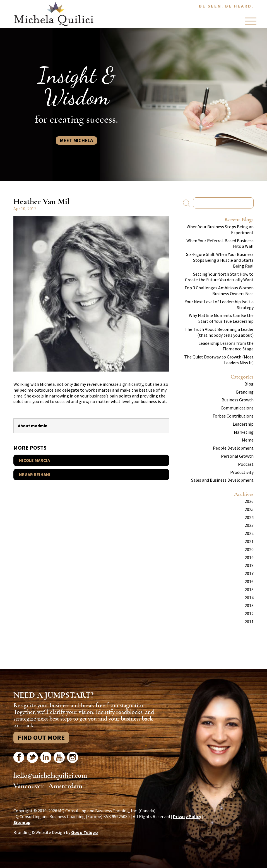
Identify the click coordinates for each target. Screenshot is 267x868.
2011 (249, 622)
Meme (248, 440)
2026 (249, 501)
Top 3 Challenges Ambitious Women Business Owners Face (219, 291)
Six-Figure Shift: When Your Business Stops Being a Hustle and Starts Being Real (220, 260)
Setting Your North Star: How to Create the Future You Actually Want (219, 277)
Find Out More (41, 737)
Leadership (243, 424)
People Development (233, 448)
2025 (249, 509)
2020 (249, 549)
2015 (249, 590)
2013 (249, 605)
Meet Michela (76, 140)
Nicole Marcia (34, 460)
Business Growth (238, 400)
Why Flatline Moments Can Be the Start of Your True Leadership (221, 318)
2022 (249, 533)
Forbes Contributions (233, 416)
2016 (249, 581)
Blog (249, 384)
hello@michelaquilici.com (50, 775)
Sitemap (22, 822)
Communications (237, 408)
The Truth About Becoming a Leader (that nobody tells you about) (219, 332)
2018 (249, 565)
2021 (249, 541)
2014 (249, 598)
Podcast (246, 464)
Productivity (242, 472)
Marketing (244, 432)
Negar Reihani (35, 474)
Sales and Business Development (222, 480)
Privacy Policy (187, 816)
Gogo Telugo (85, 832)
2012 (249, 614)
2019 (249, 557)
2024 (249, 517)
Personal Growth (237, 456)
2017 (249, 573)
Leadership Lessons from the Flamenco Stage (226, 346)
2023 (249, 525)
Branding (245, 392)
